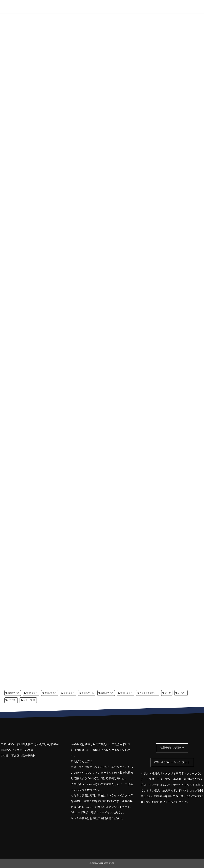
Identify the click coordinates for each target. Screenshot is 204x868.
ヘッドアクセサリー (149, 693)
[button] (172, 748)
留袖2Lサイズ (127, 693)
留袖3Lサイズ (107, 693)
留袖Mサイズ (51, 693)
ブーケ (168, 693)
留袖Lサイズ (69, 693)
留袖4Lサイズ (88, 693)
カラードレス (29, 700)
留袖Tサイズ (14, 693)
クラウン (12, 700)
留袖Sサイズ (32, 693)
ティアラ (182, 693)
